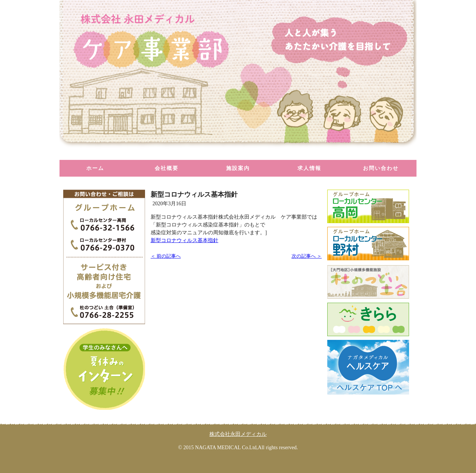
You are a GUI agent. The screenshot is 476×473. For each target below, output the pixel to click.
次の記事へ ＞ (307, 256)
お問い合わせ (381, 168)
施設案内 (238, 168)
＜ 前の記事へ (166, 256)
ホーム (95, 168)
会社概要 (167, 168)
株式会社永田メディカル (238, 434)
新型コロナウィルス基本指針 (184, 240)
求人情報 (309, 168)
